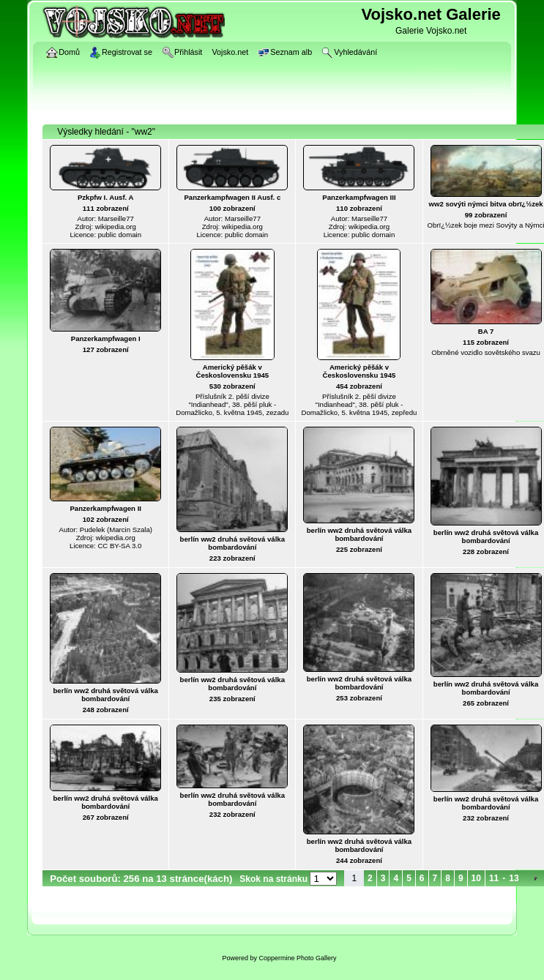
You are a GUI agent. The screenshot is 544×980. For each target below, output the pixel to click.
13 (514, 878)
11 (494, 878)
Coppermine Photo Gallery (297, 958)
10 (476, 878)
